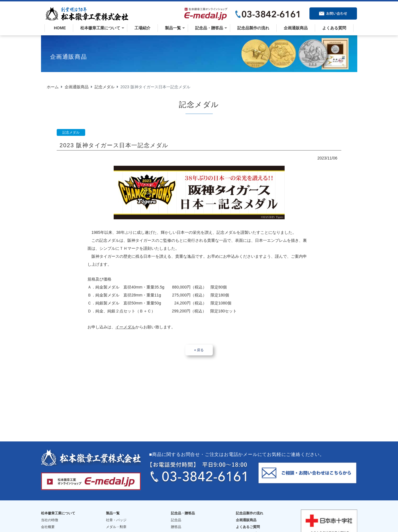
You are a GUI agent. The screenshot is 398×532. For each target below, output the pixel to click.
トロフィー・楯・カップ (125, 529)
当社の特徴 (50, 515)
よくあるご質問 (248, 522)
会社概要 (48, 522)
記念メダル (105, 87)
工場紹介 (142, 28)
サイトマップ (246, 529)
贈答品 (176, 522)
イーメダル (125, 327)
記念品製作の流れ (253, 28)
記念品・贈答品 (209, 28)
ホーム (53, 87)
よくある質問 (334, 28)
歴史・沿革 (50, 529)
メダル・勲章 (116, 522)
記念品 (176, 515)
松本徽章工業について (100, 28)
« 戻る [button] (199, 350)
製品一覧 (173, 28)
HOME (59, 28)
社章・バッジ (116, 515)
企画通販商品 (296, 28)
